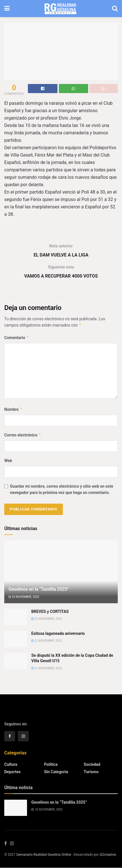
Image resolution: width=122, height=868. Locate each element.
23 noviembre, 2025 (24, 597)
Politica (51, 764)
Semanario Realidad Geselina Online (44, 855)
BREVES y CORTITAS (50, 612)
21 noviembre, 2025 (47, 669)
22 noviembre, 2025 (47, 619)
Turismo (91, 772)
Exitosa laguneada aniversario (58, 633)
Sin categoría (56, 772)
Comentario (17, 338)
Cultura (11, 764)
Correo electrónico (23, 435)
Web (8, 461)
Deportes (12, 772)
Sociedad (92, 764)
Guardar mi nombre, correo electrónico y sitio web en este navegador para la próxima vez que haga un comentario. (62, 490)
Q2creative (108, 855)
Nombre (13, 409)
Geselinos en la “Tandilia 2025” (39, 589)
